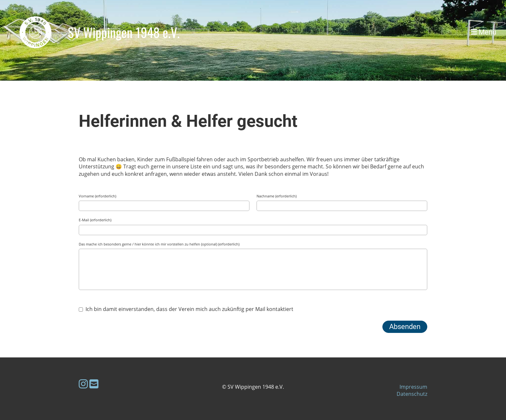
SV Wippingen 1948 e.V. (124, 32)
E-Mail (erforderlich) (95, 220)
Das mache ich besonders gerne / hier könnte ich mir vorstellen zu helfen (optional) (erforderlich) (159, 244)
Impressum (413, 387)
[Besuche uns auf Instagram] (83, 384)
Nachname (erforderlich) (277, 196)
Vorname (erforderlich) (97, 196)
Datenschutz (412, 394)
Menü (484, 32)
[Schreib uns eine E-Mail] (94, 384)
